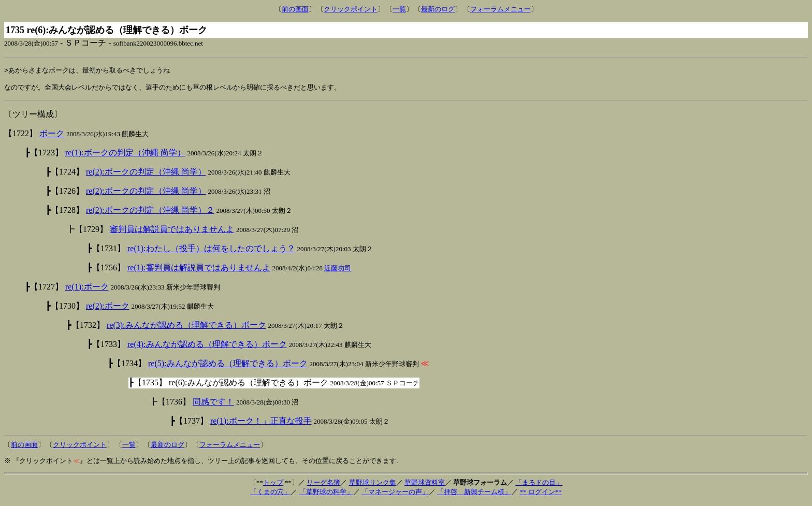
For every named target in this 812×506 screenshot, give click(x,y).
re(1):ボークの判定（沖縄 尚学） (125, 155)
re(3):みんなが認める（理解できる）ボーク (186, 328)
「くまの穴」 (270, 494)
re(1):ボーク (87, 289)
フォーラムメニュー (501, 9)
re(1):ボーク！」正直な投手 (261, 423)
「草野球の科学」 (326, 494)
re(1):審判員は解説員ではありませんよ (199, 270)
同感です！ (213, 404)
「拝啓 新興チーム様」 (474, 494)
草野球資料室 (425, 485)
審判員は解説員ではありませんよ (172, 232)
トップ (273, 485)
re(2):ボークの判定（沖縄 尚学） (146, 174)
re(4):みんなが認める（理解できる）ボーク (207, 347)
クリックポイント (351, 9)
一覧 (399, 9)
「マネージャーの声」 (395, 494)
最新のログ (438, 9)
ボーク (52, 136)
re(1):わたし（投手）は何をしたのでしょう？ (211, 251)
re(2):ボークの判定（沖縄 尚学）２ (150, 213)
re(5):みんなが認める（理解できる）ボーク (228, 366)
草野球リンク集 (373, 485)
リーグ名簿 (323, 485)
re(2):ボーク (108, 308)
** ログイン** (540, 494)
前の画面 (295, 9)
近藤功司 (338, 271)
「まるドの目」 (539, 485)
